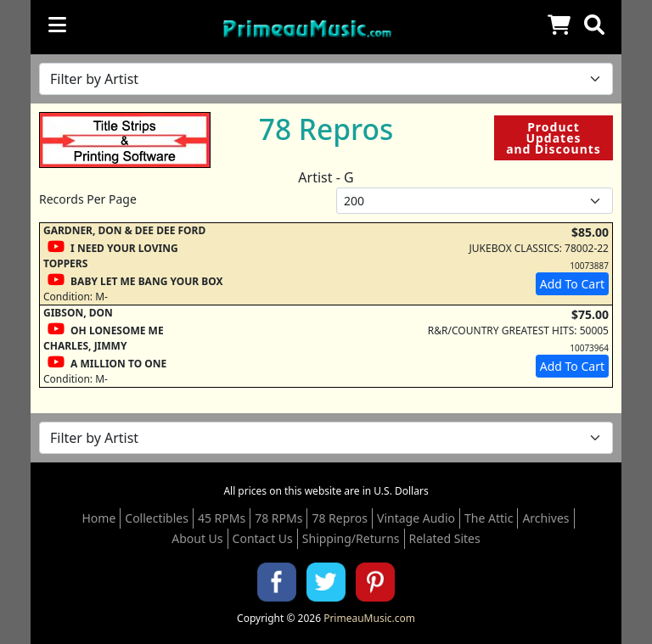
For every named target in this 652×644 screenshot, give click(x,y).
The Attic (489, 518)
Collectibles (157, 518)
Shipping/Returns (351, 538)
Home (98, 518)
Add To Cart (572, 284)
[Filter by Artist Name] (326, 79)
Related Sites (445, 538)
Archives (545, 518)
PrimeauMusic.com (369, 618)
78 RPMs (278, 518)
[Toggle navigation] (57, 25)
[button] (594, 25)
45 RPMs (222, 518)
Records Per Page (88, 199)
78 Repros (340, 518)
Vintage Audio (416, 518)
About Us (197, 538)
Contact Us (263, 538)
